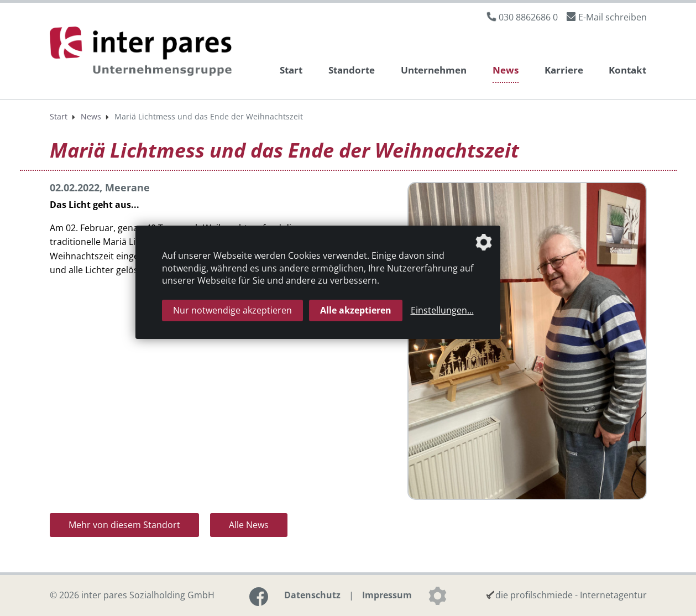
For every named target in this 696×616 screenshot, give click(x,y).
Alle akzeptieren (356, 310)
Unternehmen (434, 70)
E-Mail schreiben (613, 17)
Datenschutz (312, 595)
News (506, 70)
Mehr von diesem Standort (124, 525)
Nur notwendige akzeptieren (232, 310)
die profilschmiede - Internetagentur (571, 595)
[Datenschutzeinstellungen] (437, 596)
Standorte (352, 70)
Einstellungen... (442, 310)
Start (291, 70)
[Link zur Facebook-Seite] (259, 597)
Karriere (564, 70)
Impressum (387, 595)
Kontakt (627, 70)
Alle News (249, 525)
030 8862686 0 (528, 17)
